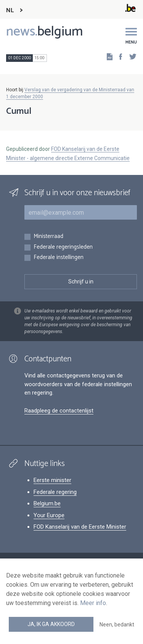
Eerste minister (52, 480)
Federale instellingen (59, 258)
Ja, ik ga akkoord (51, 624)
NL (10, 11)
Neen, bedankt (117, 625)
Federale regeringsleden (63, 247)
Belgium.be (47, 503)
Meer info (93, 603)
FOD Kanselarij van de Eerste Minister (80, 527)
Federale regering (55, 492)
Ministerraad (48, 237)
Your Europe (49, 515)
